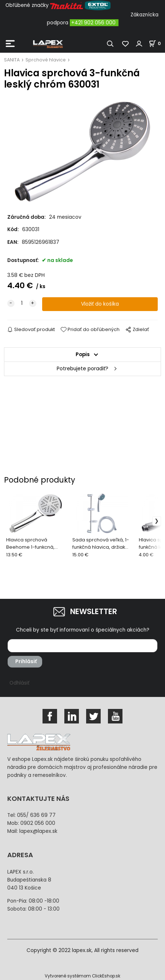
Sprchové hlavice (46, 60)
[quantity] (22, 303)
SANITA (12, 60)
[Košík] (157, 43)
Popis (83, 354)
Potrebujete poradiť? (82, 369)
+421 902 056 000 (93, 23)
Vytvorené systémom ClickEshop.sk (82, 976)
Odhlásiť (19, 683)
